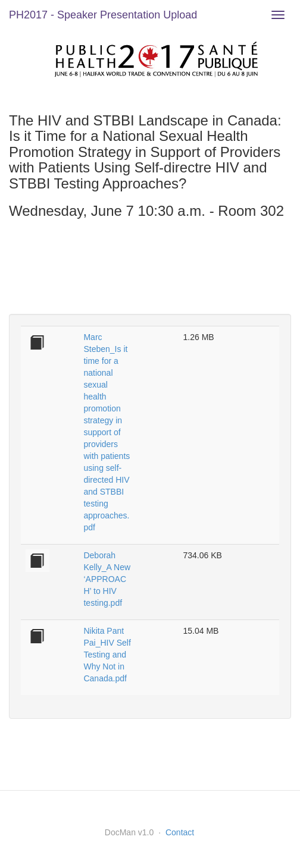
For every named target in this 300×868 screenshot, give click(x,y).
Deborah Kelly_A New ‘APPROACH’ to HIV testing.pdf (107, 579)
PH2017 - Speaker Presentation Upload (103, 15)
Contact (180, 832)
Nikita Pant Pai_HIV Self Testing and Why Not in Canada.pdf (107, 655)
